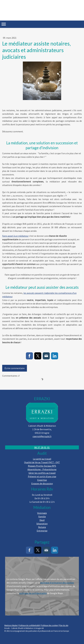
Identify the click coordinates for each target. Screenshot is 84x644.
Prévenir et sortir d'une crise (42, 476)
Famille (42, 517)
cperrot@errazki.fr (42, 436)
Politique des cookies (49, 625)
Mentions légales (11, 625)
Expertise (42, 480)
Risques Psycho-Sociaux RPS (42, 466)
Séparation (42, 524)
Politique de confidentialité (29, 625)
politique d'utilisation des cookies (57, 583)
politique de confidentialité (33, 593)
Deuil (42, 520)
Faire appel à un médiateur (15, 236)
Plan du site (64, 625)
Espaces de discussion (42, 483)
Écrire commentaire (15, 368)
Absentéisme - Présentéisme (42, 469)
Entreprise (42, 531)
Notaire (42, 527)
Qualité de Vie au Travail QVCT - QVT (42, 462)
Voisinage (42, 513)
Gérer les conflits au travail (42, 473)
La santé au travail (42, 459)
